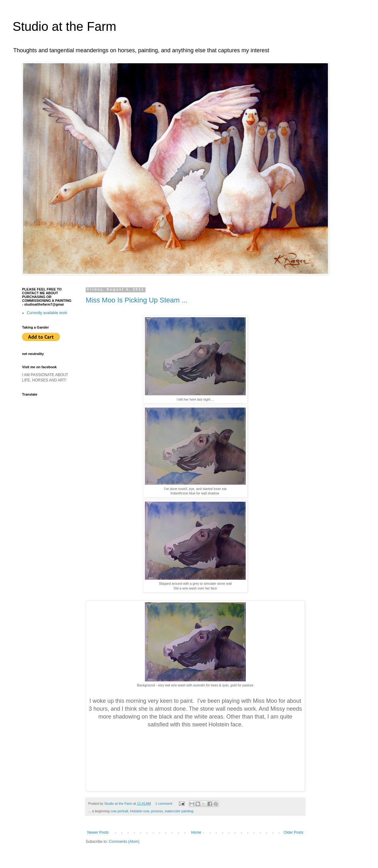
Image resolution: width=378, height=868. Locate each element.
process (157, 811)
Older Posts (293, 832)
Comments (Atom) (124, 842)
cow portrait (119, 811)
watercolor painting (179, 811)
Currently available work (47, 313)
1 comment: (165, 803)
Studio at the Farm (64, 26)
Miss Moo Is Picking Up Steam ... (137, 300)
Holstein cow (140, 811)
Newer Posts (98, 832)
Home (196, 832)
